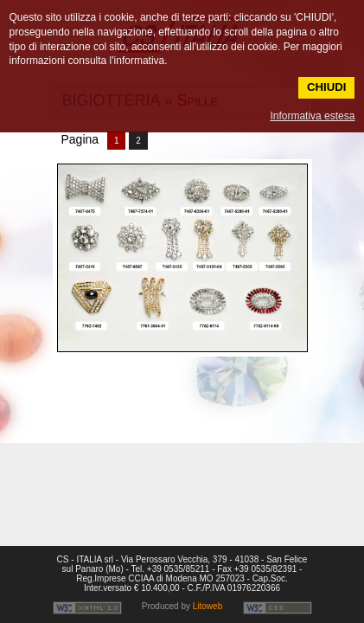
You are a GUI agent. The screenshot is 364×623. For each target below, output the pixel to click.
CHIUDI (326, 87)
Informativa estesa (312, 116)
